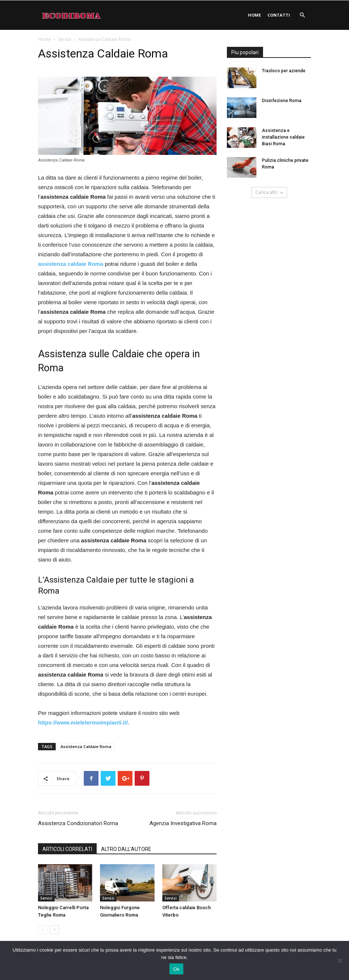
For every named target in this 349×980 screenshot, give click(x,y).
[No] (340, 960)
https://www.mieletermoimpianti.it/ (83, 722)
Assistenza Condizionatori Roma (78, 823)
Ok (176, 969)
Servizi (65, 39)
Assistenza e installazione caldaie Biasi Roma (283, 137)
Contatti (279, 15)
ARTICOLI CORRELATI (67, 849)
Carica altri (269, 192)
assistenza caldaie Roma (71, 264)
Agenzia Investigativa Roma (183, 823)
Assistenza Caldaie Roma (86, 746)
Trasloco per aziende (284, 71)
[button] (302, 15)
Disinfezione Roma (282, 101)
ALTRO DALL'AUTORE (126, 849)
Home (254, 15)
